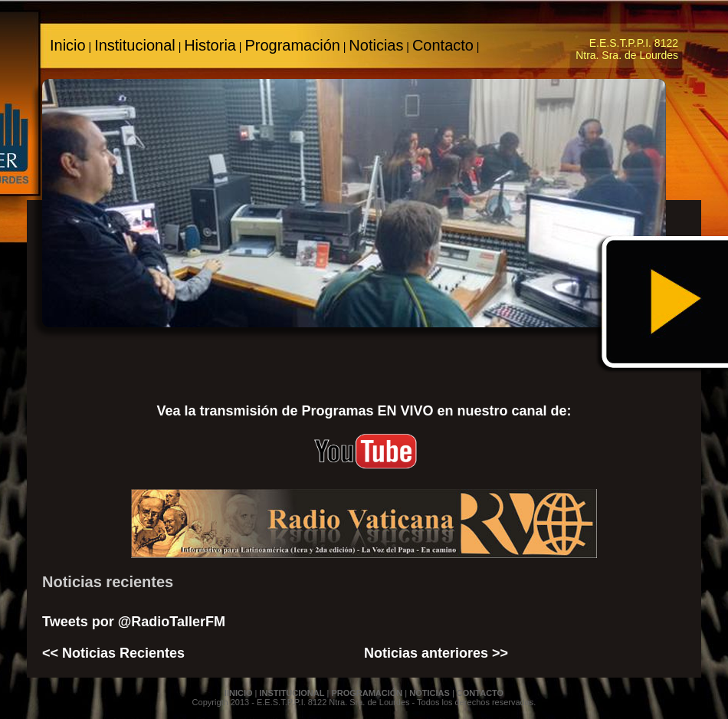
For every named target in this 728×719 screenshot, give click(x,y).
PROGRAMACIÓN (367, 693)
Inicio (68, 45)
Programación (292, 45)
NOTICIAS (430, 693)
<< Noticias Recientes (113, 653)
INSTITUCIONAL (292, 693)
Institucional (135, 45)
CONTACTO (480, 693)
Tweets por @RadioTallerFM (134, 622)
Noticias (376, 45)
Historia (210, 45)
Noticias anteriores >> (436, 653)
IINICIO (239, 693)
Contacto (443, 45)
